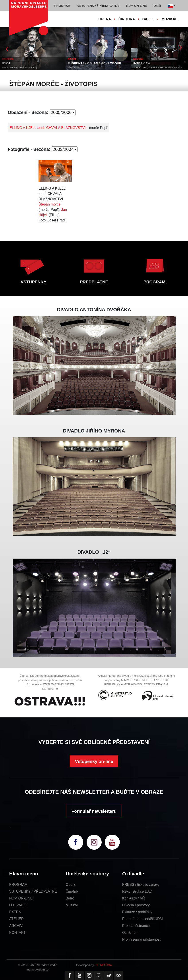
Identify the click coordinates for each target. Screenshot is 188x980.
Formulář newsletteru (94, 811)
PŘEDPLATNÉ (94, 282)
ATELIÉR (17, 919)
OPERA (105, 19)
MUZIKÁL (169, 19)
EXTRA (15, 912)
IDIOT (6, 63)
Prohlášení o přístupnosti (142, 939)
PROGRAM (154, 282)
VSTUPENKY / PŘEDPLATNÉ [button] (98, 6)
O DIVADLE (19, 905)
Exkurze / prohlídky (137, 912)
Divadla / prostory (136, 905)
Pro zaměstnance (136, 926)
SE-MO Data (104, 965)
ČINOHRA (127, 19)
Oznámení (130, 933)
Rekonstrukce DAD (137, 891)
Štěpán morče (50, 204)
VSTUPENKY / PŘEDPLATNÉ (33, 891)
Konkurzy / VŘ (134, 898)
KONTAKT (17, 933)
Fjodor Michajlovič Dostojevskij (20, 67)
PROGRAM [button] (62, 6)
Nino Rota (73, 67)
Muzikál (72, 905)
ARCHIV (16, 926)
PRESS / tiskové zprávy (141, 885)
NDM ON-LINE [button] (137, 6)
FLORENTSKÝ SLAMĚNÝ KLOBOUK (95, 63)
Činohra (72, 891)
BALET (148, 19)
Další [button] (157, 6)
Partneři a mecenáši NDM (142, 919)
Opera (71, 885)
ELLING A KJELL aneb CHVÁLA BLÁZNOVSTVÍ (48, 128)
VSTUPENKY (33, 282)
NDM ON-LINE (21, 898)
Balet (70, 898)
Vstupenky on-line (94, 761)
